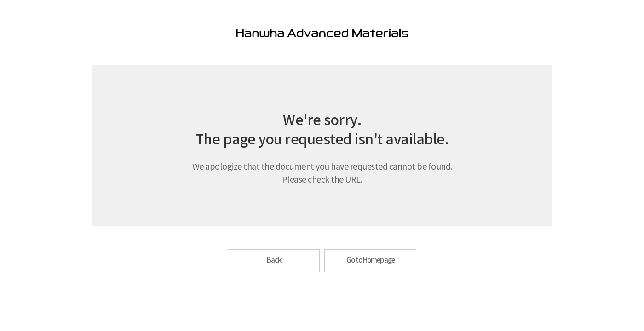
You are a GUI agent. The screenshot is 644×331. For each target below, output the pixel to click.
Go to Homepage (371, 260)
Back (274, 260)
